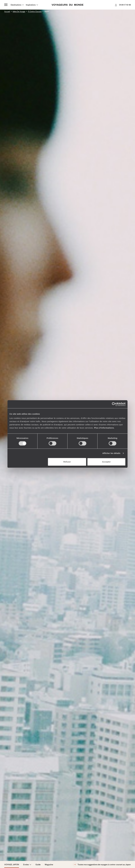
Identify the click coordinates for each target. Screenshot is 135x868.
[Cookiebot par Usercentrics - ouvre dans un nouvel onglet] (114, 404)
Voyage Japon (12, 864)
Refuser (67, 462)
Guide (38, 864)
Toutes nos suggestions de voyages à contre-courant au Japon (102, 865)
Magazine (49, 864)
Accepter (106, 462)
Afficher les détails (111, 453)
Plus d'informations (104, 428)
